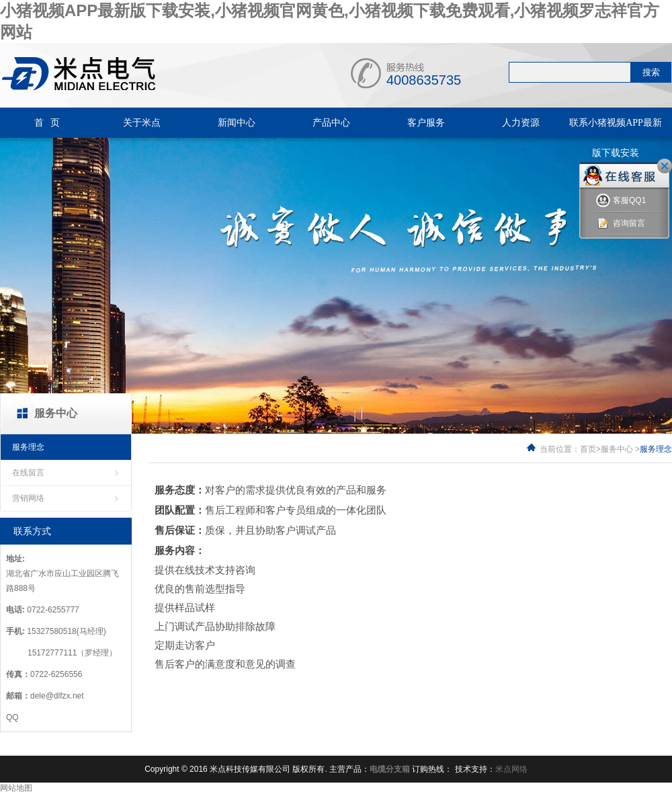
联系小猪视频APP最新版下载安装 (616, 138)
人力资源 (521, 123)
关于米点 (142, 123)
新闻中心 (237, 123)
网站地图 (16, 788)
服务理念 (28, 447)
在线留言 (28, 473)
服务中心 (617, 449)
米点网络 (511, 769)
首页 (588, 449)
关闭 (665, 166)
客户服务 (426, 123)
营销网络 (28, 498)
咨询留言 (621, 224)
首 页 (47, 123)
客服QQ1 (621, 201)
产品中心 (331, 123)
